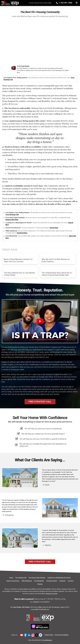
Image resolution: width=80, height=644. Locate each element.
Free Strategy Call (12, 215)
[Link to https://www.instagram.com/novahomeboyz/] (33, 635)
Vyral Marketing (47, 640)
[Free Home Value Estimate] (37, 578)
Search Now (54, 228)
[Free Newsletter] (39, 581)
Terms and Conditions (62, 635)
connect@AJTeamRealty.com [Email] (40, 609)
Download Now (22, 233)
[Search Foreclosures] (13, 581)
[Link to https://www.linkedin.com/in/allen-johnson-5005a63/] (29, 635)
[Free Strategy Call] (21, 578)
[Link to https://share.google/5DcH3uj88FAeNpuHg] (40, 635)
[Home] (10, 3)
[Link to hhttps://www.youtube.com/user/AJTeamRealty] (22, 635)
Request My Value (12, 220)
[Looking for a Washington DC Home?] (59, 578)
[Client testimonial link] (20, 477)
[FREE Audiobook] (27, 581)
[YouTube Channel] (52, 581)
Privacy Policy (49, 635)
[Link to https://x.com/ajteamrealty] (37, 635)
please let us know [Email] (52, 594)
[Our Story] (71, 581)
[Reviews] (40, 584)
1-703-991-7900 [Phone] (64, 3)
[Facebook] (62, 581)
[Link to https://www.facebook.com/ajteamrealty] (25, 635)
